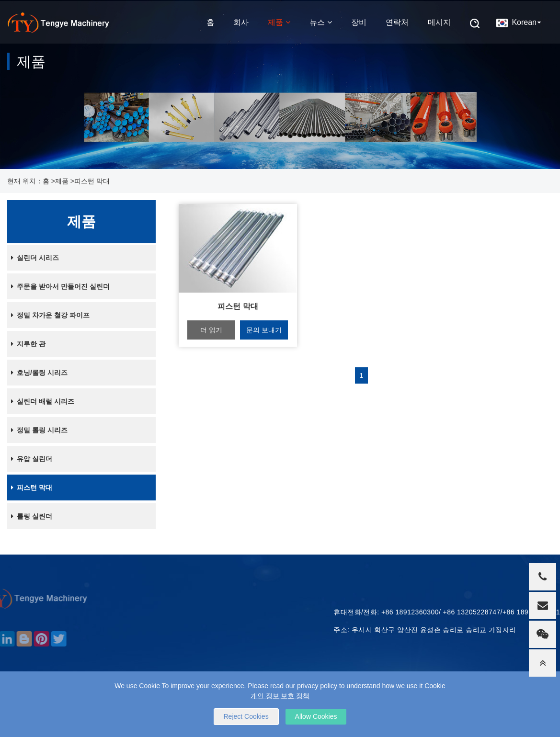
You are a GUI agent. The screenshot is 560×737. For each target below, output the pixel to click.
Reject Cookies (246, 716)
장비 (359, 21)
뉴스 (321, 21)
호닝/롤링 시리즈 (37, 373)
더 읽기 (211, 330)
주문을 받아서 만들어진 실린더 (58, 286)
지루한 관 (26, 344)
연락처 (397, 21)
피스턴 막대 (92, 181)
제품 (279, 21)
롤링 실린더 (30, 516)
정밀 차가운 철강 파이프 (48, 315)
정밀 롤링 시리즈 (37, 430)
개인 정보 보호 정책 (280, 696)
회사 (241, 21)
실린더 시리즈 (33, 258)
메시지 (439, 21)
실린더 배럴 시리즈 (41, 401)
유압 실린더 (30, 459)
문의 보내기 (264, 330)
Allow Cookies (316, 716)
